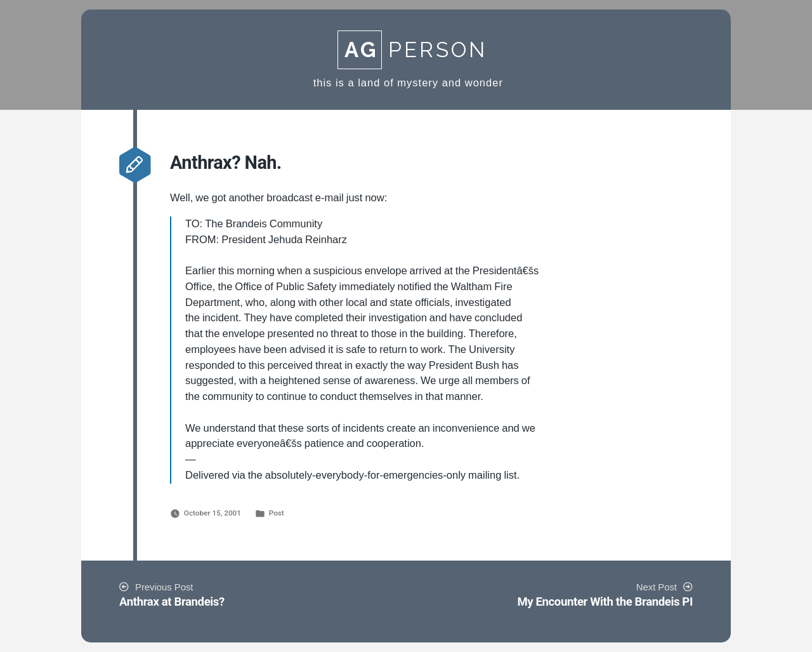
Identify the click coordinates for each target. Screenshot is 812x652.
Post (277, 513)
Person (412, 50)
